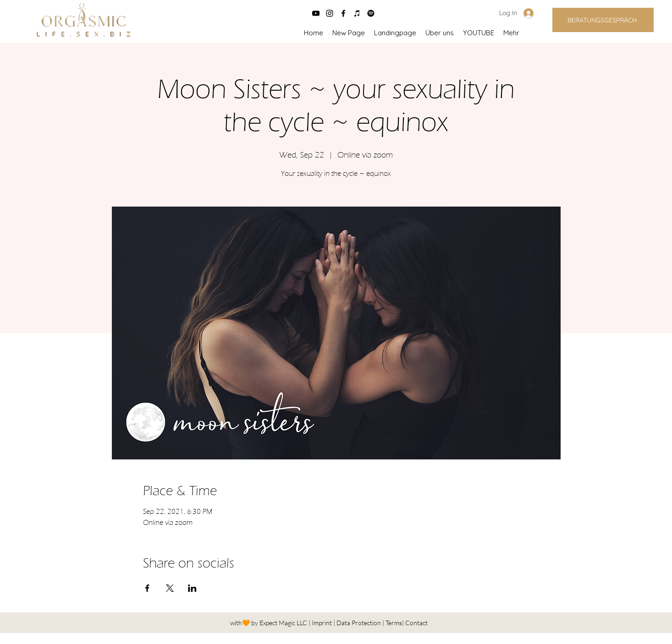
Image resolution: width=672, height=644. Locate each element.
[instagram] (330, 13)
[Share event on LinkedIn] (192, 588)
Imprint (322, 623)
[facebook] (343, 13)
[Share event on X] (170, 588)
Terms (394, 623)
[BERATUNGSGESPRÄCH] (603, 20)
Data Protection (359, 623)
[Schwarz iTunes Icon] (357, 13)
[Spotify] (371, 13)
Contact (416, 623)
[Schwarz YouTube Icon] (316, 13)
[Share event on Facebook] (147, 588)
